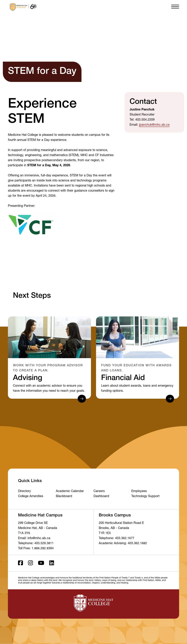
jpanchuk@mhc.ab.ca (154, 125)
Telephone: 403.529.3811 (36, 544)
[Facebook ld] (20, 563)
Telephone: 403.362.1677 (117, 538)
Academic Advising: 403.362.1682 (123, 544)
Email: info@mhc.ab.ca (34, 538)
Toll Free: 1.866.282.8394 (36, 549)
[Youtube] (41, 563)
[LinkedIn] (52, 563)
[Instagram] (30, 563)
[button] (175, 6)
